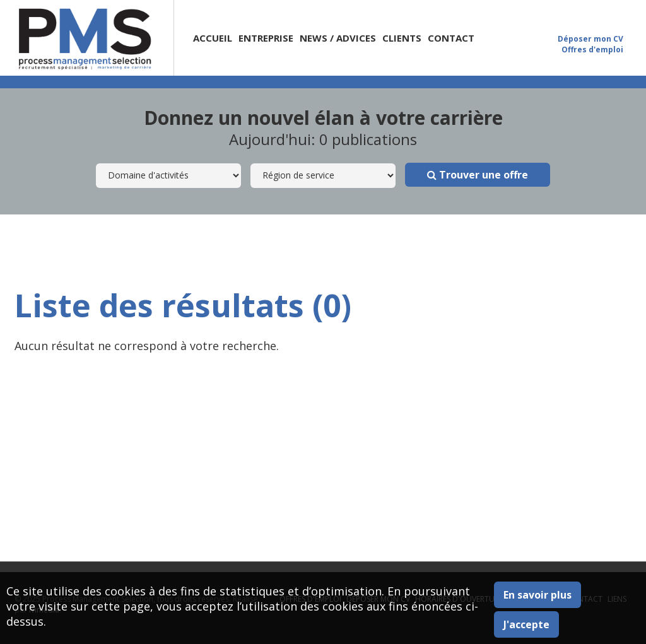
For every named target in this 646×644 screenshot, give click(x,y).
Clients (402, 38)
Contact (451, 38)
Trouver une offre (478, 175)
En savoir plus (537, 595)
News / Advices (338, 38)
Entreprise (266, 38)
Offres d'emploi (592, 50)
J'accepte (526, 624)
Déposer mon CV (590, 39)
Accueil (213, 38)
